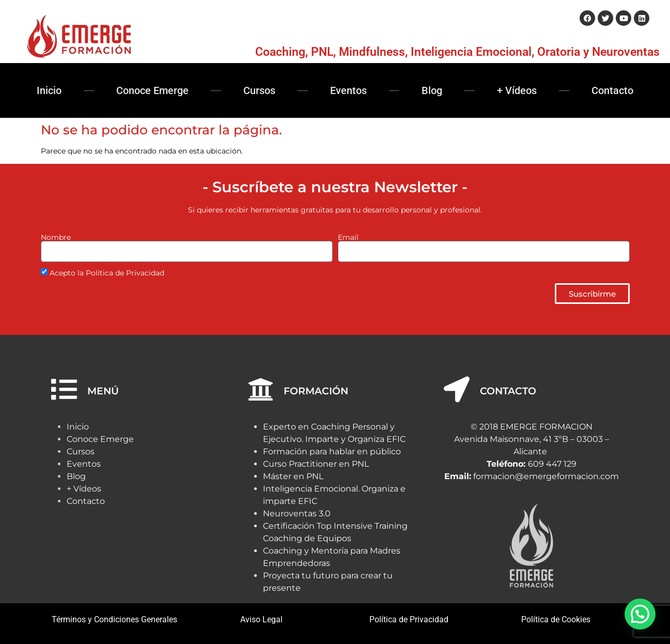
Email (348, 237)
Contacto (612, 90)
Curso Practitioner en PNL (316, 464)
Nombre (56, 237)
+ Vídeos (517, 90)
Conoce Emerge (152, 90)
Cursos (259, 90)
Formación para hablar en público (332, 451)
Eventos (348, 90)
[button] (640, 614)
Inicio (49, 90)
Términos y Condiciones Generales (114, 619)
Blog (432, 90)
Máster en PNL (293, 476)
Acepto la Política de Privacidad (107, 273)
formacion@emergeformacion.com (546, 476)
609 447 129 (552, 464)
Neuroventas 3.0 (297, 513)
